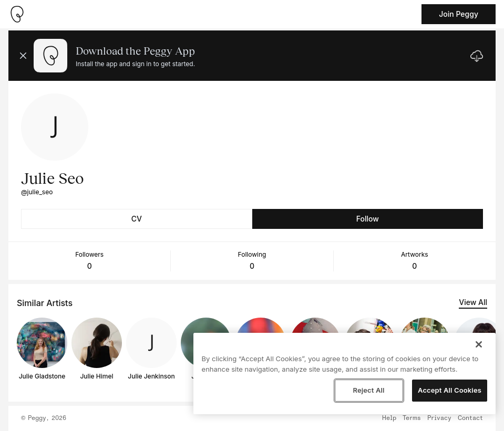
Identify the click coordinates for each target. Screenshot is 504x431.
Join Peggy (459, 14)
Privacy (439, 418)
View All (473, 302)
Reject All (368, 390)
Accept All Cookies (450, 390)
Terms (412, 418)
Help (389, 418)
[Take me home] (17, 14)
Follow (368, 219)
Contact (470, 418)
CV (137, 219)
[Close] (479, 344)
